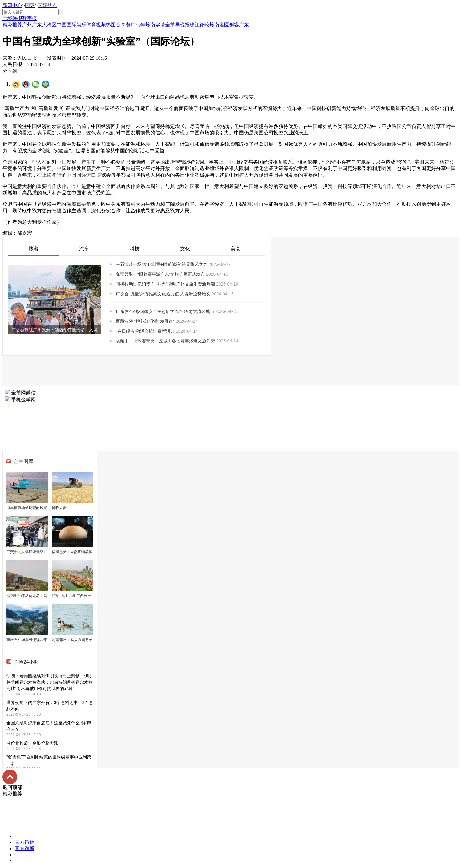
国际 (30, 5)
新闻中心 (12, 5)
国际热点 (47, 5)
